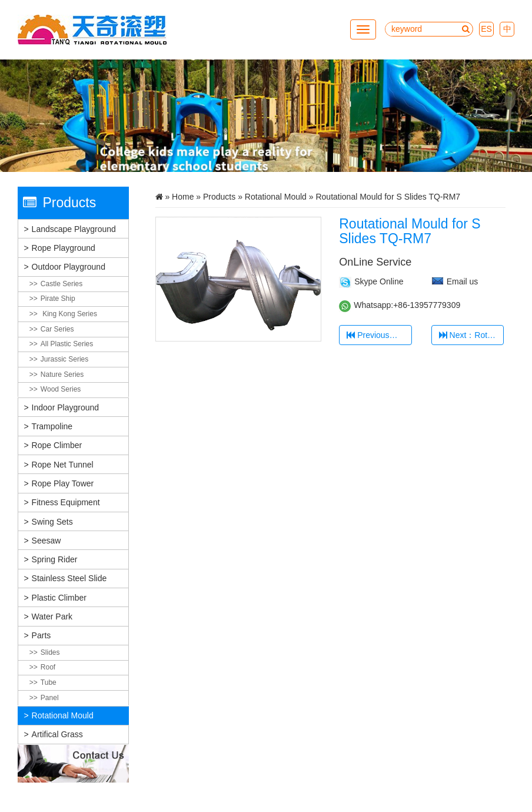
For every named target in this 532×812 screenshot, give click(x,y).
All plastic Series (67, 344)
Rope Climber (57, 445)
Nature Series (62, 374)
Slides (50, 652)
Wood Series (61, 389)
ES (486, 29)
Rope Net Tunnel (63, 465)
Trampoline (52, 426)
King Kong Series (69, 314)
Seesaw (46, 541)
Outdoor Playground (69, 267)
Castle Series (61, 284)
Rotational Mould (63, 715)
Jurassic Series (64, 359)
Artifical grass (57, 734)
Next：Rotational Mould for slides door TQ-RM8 (472, 335)
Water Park (52, 617)
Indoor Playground (65, 407)
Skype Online (379, 281)
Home (183, 197)
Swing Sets (52, 522)
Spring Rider (55, 559)
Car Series (57, 329)
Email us (463, 281)
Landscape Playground (74, 229)
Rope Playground (64, 248)
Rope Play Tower (63, 483)
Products (219, 197)
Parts (41, 635)
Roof (48, 667)
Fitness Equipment (66, 502)
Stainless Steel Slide (69, 578)
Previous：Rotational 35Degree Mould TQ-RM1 (379, 335)
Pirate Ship (58, 299)
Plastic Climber (59, 598)
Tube (49, 682)
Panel (50, 698)
